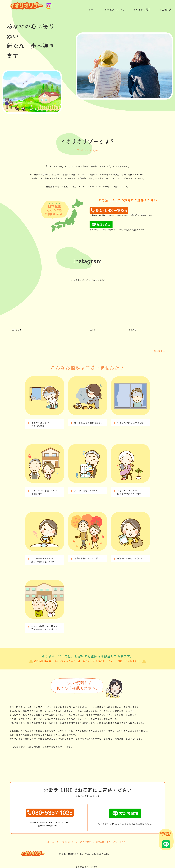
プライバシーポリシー (117, 839)
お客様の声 (99, 839)
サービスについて (65, 839)
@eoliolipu (160, 348)
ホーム (51, 839)
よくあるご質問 (83, 839)
